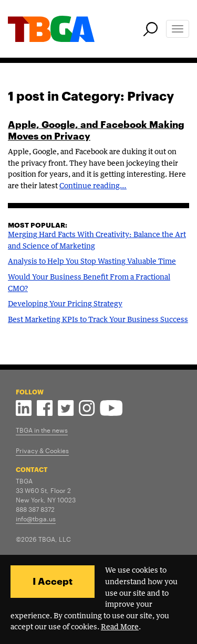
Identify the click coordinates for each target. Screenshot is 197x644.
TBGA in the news (42, 430)
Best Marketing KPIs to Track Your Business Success (98, 320)
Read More (120, 627)
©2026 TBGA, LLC (43, 539)
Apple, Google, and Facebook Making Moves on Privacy (96, 130)
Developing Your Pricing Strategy (65, 304)
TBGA (24, 480)
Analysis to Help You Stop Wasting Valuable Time (92, 262)
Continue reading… (93, 186)
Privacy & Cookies (42, 450)
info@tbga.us (36, 518)
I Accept (53, 581)
